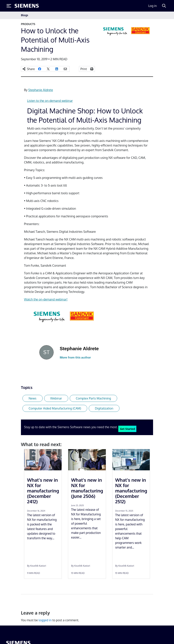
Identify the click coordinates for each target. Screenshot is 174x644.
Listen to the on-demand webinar (50, 101)
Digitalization (104, 408)
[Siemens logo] (27, 6)
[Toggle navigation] (149, 15)
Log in (152, 6)
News (33, 398)
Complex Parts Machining (93, 398)
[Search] (164, 6)
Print (84, 69)
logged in (45, 620)
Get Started (127, 429)
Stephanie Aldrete (41, 90)
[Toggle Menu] (9, 6)
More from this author (75, 357)
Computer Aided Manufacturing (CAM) (55, 408)
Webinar (56, 398)
